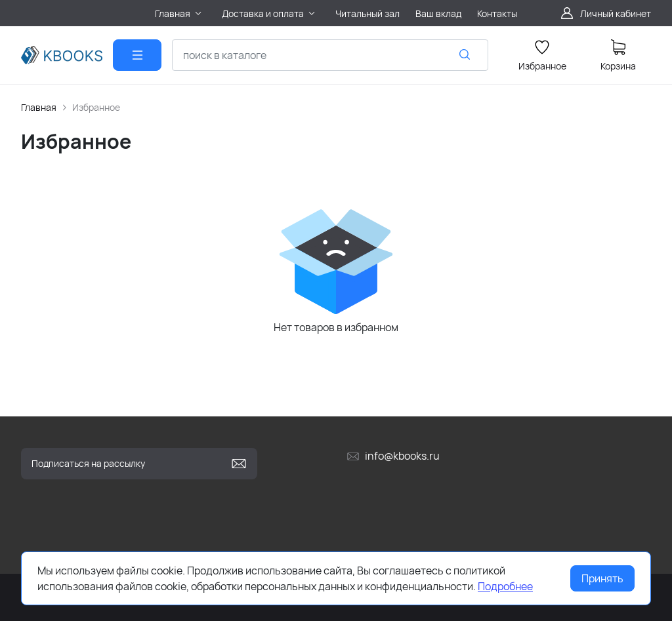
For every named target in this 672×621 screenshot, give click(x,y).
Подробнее (505, 586)
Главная (39, 107)
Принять (602, 578)
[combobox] (330, 55)
